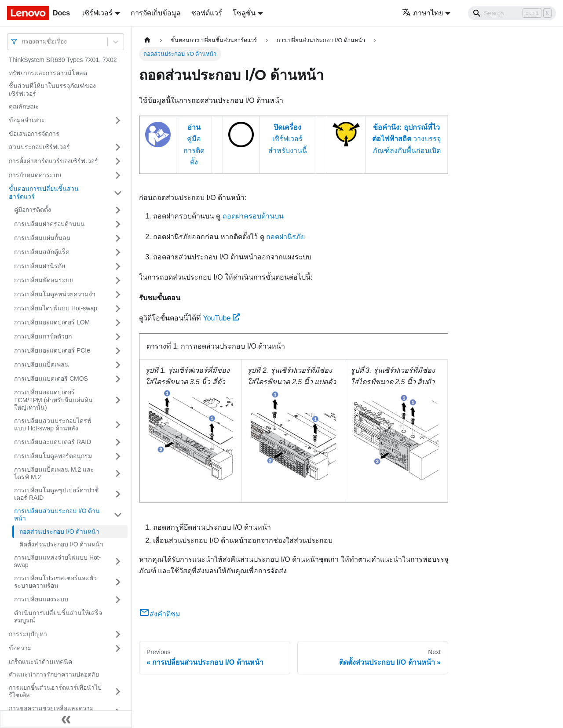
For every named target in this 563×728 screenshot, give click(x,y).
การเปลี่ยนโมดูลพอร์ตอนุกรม (53, 456)
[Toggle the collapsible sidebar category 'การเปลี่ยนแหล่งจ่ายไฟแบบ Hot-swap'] (118, 562)
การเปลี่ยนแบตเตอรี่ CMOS (51, 379)
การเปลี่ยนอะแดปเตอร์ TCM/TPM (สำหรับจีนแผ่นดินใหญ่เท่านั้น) (53, 400)
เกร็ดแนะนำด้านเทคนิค (40, 662)
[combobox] (22, 42)
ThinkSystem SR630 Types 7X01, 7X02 (63, 60)
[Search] (512, 13)
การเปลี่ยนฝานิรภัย (40, 266)
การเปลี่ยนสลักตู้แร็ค (42, 252)
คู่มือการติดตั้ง (33, 210)
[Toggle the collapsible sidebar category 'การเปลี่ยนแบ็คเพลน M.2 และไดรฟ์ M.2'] (118, 474)
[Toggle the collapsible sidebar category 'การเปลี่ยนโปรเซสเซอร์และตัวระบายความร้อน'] (118, 582)
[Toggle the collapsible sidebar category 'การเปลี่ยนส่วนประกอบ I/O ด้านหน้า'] (118, 515)
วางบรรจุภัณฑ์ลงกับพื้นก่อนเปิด (406, 139)
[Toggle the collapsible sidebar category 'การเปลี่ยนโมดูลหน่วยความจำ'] (118, 295)
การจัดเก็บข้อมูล (156, 13)
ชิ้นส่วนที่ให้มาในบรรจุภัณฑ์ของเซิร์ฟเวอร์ (52, 90)
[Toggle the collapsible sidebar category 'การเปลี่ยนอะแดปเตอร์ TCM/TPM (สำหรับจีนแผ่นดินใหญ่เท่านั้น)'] (118, 400)
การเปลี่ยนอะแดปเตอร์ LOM (52, 322)
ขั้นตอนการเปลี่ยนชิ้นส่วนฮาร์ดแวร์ (44, 193)
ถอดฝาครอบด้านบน (253, 216)
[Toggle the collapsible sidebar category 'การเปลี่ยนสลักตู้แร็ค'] (118, 252)
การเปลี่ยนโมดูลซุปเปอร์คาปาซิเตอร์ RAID (57, 494)
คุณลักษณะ (24, 106)
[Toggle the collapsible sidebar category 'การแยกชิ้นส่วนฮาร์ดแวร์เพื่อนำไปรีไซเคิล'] (118, 692)
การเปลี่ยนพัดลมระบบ (44, 280)
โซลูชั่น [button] (244, 13)
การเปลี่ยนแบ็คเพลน (42, 364)
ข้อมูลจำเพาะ (27, 120)
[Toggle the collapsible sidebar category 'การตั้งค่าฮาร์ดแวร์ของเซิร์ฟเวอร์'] (118, 161)
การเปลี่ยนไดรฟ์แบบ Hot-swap (56, 308)
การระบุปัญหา (28, 634)
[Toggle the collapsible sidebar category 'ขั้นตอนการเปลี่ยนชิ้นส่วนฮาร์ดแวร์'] (118, 193)
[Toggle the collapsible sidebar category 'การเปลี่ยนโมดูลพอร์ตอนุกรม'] (118, 456)
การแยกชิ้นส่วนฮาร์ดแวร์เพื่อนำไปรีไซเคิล (55, 692)
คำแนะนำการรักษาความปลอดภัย (54, 674)
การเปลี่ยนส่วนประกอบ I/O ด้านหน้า (57, 515)
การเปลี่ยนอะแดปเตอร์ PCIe (52, 350)
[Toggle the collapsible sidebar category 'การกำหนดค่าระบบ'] (118, 175)
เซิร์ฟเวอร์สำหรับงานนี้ (288, 139)
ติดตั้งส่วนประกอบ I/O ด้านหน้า (61, 544)
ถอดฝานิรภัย (285, 237)
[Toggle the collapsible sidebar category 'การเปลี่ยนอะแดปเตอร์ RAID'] (118, 442)
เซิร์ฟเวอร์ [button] (97, 13)
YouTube (221, 318)
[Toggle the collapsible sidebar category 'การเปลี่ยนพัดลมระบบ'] (118, 280)
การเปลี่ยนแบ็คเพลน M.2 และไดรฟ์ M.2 (54, 473)
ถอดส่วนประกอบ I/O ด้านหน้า (59, 531)
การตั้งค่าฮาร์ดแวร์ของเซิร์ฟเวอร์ (53, 161)
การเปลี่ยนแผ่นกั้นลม (42, 238)
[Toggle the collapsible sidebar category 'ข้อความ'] (118, 648)
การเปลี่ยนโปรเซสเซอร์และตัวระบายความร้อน (55, 582)
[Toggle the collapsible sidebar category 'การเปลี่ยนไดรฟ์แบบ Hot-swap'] (118, 309)
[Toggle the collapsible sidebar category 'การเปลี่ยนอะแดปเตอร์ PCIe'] (118, 351)
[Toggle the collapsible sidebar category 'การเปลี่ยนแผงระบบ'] (118, 600)
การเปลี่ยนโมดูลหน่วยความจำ (55, 294)
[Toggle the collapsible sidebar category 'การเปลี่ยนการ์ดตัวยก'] (118, 337)
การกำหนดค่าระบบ (35, 175)
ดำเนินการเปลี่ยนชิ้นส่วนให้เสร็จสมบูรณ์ (58, 617)
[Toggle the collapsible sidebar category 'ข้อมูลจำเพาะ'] (118, 120)
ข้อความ (20, 648)
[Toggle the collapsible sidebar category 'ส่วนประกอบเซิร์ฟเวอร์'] (118, 147)
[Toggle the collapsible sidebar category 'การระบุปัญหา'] (118, 634)
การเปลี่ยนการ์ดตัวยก (43, 336)
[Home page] (147, 40)
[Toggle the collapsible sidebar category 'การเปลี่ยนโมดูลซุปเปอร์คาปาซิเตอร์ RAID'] (118, 494)
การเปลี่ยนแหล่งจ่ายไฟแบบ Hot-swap (57, 561)
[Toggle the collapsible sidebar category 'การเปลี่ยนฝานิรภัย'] (118, 266)
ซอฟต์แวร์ (207, 13)
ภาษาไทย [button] (422, 13)
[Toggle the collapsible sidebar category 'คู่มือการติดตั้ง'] (118, 210)
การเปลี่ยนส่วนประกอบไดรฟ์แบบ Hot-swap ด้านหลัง (53, 425)
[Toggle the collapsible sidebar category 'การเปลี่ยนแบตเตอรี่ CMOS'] (118, 379)
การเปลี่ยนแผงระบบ (41, 599)
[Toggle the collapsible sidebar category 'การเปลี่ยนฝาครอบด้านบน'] (118, 224)
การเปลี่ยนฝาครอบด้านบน (49, 224)
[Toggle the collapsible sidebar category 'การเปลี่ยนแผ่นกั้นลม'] (118, 238)
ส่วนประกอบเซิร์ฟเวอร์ (39, 147)
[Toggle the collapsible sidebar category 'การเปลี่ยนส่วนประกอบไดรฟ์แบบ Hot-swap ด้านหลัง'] (118, 425)
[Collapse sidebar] (66, 719)
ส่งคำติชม (160, 614)
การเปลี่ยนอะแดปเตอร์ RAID (53, 442)
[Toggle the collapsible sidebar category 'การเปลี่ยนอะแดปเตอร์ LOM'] (118, 323)
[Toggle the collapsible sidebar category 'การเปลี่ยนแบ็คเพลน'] (118, 365)
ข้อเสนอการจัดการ (34, 134)
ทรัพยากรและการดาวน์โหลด (48, 73)
